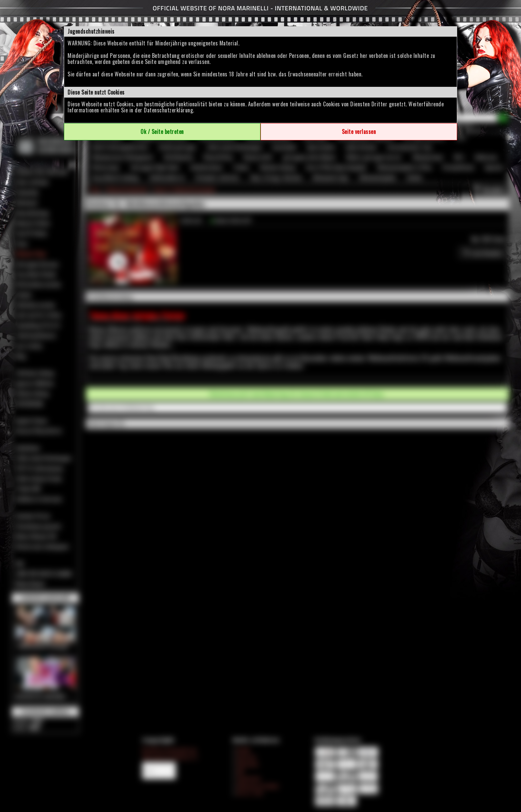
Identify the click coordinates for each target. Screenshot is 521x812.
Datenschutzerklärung (168, 110)
